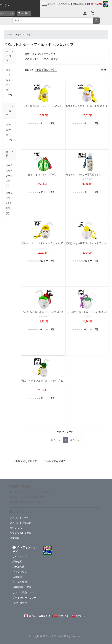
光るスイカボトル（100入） (43, 175)
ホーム (10, 35)
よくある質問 (20, 582)
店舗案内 (17, 577)
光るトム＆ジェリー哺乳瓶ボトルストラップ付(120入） (87, 175)
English (47, 616)
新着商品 (51, 4)
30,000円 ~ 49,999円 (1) (9, 203)
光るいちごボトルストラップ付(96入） (43, 312)
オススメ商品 (64, 4)
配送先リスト (17, 528)
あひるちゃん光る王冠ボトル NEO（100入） (87, 106)
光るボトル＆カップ (8, 80)
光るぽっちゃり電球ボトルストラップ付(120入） (87, 243)
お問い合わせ (20, 603)
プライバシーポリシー (24, 598)
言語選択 (78, 4)
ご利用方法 (18, 567)
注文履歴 (15, 538)
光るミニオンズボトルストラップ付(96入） (43, 243)
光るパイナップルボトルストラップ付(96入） (43, 381)
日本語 (32, 616)
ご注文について (21, 572)
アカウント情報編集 (21, 523)
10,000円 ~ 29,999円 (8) (9, 176)
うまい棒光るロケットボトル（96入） (43, 106)
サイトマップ (20, 556)
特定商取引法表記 (22, 587)
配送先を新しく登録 (21, 533)
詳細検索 (17, 562)
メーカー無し (8, 130)
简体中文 (64, 616)
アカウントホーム (19, 517)
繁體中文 (81, 616)
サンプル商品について (24, 592)
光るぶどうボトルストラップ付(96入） (87, 312)
